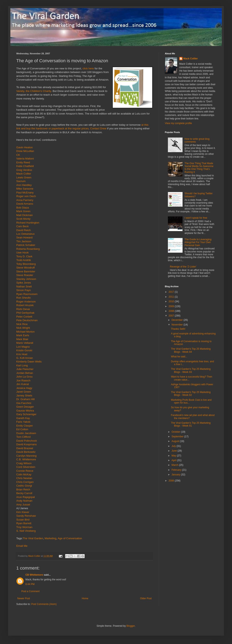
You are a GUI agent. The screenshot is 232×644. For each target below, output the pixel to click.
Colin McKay (24, 474)
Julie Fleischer (25, 369)
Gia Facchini (24, 403)
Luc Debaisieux (25, 234)
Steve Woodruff (25, 268)
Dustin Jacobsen (26, 433)
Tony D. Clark (24, 256)
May (174, 456)
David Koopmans (26, 444)
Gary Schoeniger (26, 414)
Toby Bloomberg (26, 264)
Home (85, 598)
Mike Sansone (25, 189)
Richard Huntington (28, 223)
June (175, 451)
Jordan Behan (25, 373)
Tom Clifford (23, 437)
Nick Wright (23, 328)
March (175, 465)
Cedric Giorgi (24, 486)
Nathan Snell (24, 287)
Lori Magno (23, 347)
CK (18, 155)
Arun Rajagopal (26, 497)
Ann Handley (24, 185)
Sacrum (21, 181)
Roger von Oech (26, 196)
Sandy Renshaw (26, 516)
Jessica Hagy (24, 388)
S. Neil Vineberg (26, 531)
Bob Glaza (23, 208)
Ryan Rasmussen (27, 294)
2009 (172, 306)
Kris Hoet (22, 354)
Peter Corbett (24, 317)
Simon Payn (24, 290)
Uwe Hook (22, 253)
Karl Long (22, 365)
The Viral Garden (33, 538)
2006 (172, 481)
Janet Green (24, 392)
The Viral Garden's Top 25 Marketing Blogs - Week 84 (191, 350)
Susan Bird (23, 520)
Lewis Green (24, 177)
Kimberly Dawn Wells (29, 362)
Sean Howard (24, 237)
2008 (172, 311)
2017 (172, 292)
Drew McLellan (25, 151)
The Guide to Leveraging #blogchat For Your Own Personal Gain (198, 242)
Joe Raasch (23, 380)
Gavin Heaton (25, 147)
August (176, 441)
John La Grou (24, 377)
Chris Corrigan (25, 482)
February (177, 470)
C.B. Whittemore (26, 459)
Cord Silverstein (26, 467)
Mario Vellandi (25, 343)
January (176, 475)
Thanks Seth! (178, 329)
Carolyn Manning (26, 456)
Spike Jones (24, 283)
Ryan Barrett (24, 523)
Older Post (146, 598)
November (178, 325)
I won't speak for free (196, 218)
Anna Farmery (25, 200)
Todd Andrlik (24, 260)
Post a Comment (30, 591)
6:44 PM (30, 584)
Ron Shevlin (24, 298)
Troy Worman (24, 527)
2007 (172, 316)
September (178, 437)
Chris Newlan (24, 478)
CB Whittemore (34, 575)
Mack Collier (24, 174)
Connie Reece (25, 471)
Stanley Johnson (26, 279)
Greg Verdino (24, 170)
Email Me (22, 546)
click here (88, 68)
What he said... (179, 357)
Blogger (131, 626)
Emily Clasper (25, 426)
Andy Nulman (24, 501)
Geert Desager (25, 407)
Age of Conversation (70, 538)
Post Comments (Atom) (44, 604)
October (176, 432)
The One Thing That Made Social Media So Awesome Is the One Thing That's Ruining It (199, 168)
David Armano (25, 204)
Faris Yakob (23, 422)
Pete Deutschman (27, 320)
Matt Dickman (25, 215)
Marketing (50, 538)
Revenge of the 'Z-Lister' (183, 267)
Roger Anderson (26, 302)
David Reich (24, 230)
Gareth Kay (23, 418)
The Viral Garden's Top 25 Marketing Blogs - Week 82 (191, 394)
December (178, 320)
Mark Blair (22, 339)
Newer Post (24, 598)
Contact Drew (98, 128)
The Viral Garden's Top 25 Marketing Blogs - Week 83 (191, 370)
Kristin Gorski (24, 350)
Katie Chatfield (25, 166)
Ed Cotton (22, 429)
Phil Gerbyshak (25, 313)
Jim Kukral (23, 384)
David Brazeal (25, 448)
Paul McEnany (25, 193)
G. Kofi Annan (25, 358)
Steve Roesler (25, 275)
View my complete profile (178, 123)
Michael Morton (25, 332)
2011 (172, 297)
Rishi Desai (23, 309)
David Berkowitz (26, 452)
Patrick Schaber (26, 245)
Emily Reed (23, 162)
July (174, 446)
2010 (172, 301)
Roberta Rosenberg (28, 249)
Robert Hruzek (25, 305)
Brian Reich (23, 490)
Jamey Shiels (24, 396)
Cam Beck (22, 226)
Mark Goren (23, 211)
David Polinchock (27, 441)
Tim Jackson (24, 241)
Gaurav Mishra (25, 411)
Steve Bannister (26, 271)
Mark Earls (23, 335)
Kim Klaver (23, 512)
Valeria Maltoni (25, 159)
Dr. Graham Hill (25, 399)
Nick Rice (22, 324)
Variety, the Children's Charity (34, 91)
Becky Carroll (24, 493)
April (174, 460)
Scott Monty (23, 219)
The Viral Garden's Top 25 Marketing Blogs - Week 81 (191, 424)
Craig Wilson (24, 463)
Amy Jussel (23, 505)
